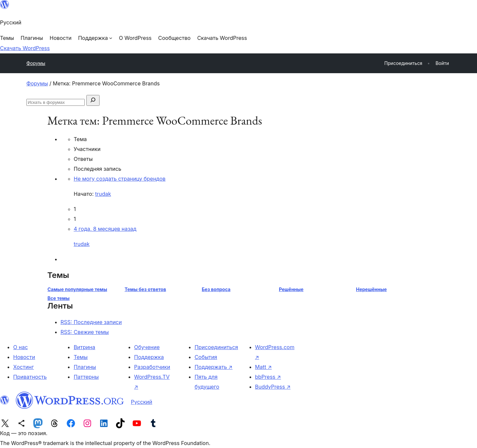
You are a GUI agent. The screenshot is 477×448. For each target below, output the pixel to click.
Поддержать (213, 367)
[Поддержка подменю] (95, 38)
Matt (264, 367)
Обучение (147, 347)
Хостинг (24, 367)
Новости (24, 357)
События (206, 357)
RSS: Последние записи (91, 322)
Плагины (85, 367)
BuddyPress (273, 387)
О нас (20, 347)
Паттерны (86, 377)
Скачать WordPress (25, 48)
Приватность (30, 377)
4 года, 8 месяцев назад (105, 229)
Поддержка (149, 357)
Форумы (36, 63)
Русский (142, 402)
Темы (81, 357)
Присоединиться (216, 347)
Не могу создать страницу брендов (120, 179)
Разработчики (152, 367)
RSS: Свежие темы (85, 332)
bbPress (268, 377)
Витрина (84, 347)
